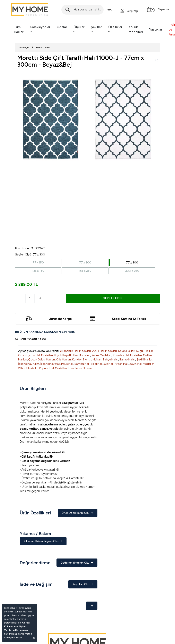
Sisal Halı (97, 364)
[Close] (34, 638)
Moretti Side (43, 48)
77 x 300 (132, 263)
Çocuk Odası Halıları (42, 360)
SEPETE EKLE (113, 298)
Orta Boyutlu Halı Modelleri (36, 355)
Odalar (62, 29)
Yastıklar (156, 29)
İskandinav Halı (50, 364)
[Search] (82, 10)
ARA (109, 10)
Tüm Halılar (19, 29)
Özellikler (115, 29)
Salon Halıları (127, 351)
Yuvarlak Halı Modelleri (127, 355)
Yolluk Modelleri (136, 29)
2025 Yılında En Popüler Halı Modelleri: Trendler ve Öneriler (55, 368)
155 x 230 (85, 271)
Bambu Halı (82, 364)
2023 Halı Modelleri (104, 351)
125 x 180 (38, 271)
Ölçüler (79, 29)
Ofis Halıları (63, 360)
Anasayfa (24, 48)
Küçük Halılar (145, 351)
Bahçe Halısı (111, 360)
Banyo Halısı (127, 360)
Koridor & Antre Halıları (87, 360)
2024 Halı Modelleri (142, 364)
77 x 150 (38, 263)
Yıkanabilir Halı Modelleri (75, 351)
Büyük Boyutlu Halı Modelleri (72, 355)
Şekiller (96, 29)
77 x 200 (85, 263)
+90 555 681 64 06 (33, 339)
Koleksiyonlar (40, 29)
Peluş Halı (67, 364)
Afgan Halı (121, 364)
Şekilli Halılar (145, 360)
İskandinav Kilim (29, 364)
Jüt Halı (108, 364)
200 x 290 (132, 271)
